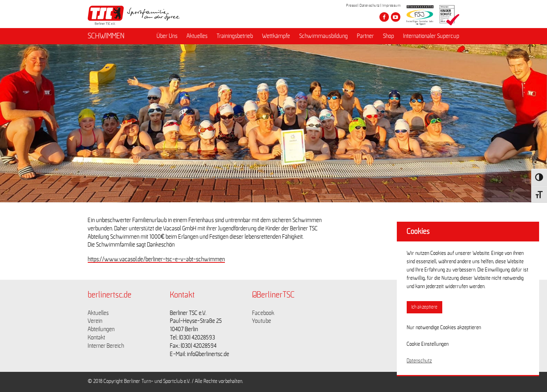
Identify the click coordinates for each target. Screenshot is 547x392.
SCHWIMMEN (106, 36)
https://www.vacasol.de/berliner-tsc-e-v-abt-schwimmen (156, 259)
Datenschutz (370, 6)
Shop (389, 36)
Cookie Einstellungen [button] (428, 344)
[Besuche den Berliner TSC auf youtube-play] (396, 17)
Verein (95, 321)
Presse (352, 6)
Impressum (392, 6)
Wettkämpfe (276, 36)
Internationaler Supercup (431, 36)
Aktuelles (197, 36)
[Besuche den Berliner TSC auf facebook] (384, 17)
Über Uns (167, 36)
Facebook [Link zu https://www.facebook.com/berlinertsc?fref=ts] (263, 313)
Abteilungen (101, 329)
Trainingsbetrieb (235, 36)
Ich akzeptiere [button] (424, 307)
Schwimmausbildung (323, 36)
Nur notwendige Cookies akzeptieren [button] (444, 328)
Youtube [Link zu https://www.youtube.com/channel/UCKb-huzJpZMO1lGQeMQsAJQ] (262, 321)
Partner (365, 36)
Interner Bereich (106, 346)
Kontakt (96, 337)
